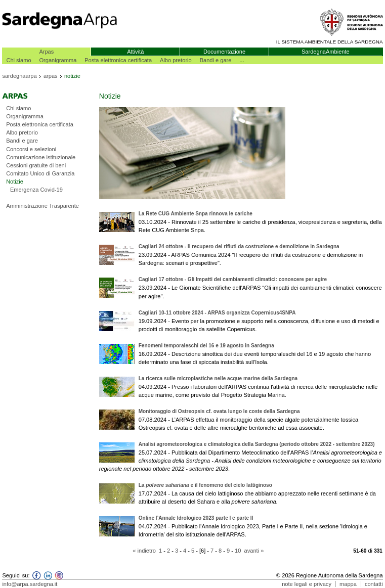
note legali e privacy (307, 584)
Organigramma (58, 60)
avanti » (254, 551)
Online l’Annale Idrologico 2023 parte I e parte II (196, 518)
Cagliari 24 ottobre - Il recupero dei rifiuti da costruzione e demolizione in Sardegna (239, 246)
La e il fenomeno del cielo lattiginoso (205, 485)
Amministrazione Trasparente (42, 206)
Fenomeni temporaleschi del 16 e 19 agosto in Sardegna (206, 346)
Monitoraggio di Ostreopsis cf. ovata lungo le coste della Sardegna (219, 411)
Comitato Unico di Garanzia (40, 173)
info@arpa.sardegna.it (30, 584)
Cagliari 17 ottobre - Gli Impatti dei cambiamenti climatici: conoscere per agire (233, 279)
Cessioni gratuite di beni (36, 165)
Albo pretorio (176, 60)
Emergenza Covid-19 (36, 190)
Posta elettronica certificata (118, 60)
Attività (135, 52)
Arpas (46, 52)
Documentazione (224, 52)
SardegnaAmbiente (326, 52)
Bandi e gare (216, 60)
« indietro (144, 551)
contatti (374, 584)
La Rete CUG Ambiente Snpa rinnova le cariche (196, 214)
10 (238, 551)
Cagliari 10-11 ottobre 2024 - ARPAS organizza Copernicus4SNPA (217, 313)
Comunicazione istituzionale (41, 157)
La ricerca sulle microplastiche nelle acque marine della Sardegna (218, 378)
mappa (348, 584)
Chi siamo (18, 60)
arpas (51, 76)
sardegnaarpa (19, 76)
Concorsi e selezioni (31, 149)
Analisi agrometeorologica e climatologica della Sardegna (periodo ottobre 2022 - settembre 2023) (257, 444)
